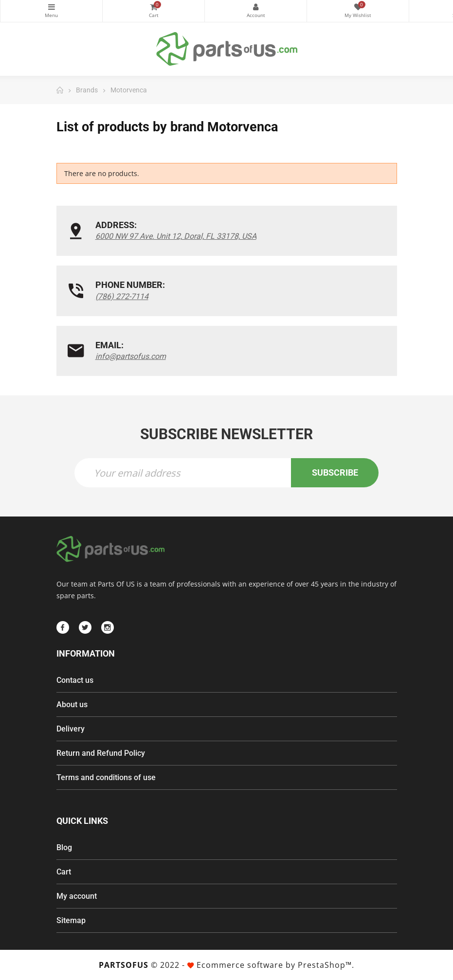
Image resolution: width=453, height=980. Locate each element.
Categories (51, 7)
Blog (64, 847)
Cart (64, 872)
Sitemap (71, 920)
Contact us (75, 680)
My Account (256, 7)
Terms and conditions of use (106, 777)
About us (72, 704)
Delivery (71, 729)
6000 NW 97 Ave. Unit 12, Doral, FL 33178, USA (176, 236)
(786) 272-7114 (122, 296)
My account (77, 896)
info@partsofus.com (131, 356)
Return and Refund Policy (101, 753)
